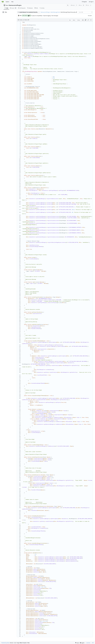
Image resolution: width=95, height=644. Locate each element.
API (93, 643)
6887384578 (26, 16)
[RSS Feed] (68, 5)
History (79, 20)
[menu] (77, 643)
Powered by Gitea (5, 643)
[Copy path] (76, 12)
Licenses (88, 643)
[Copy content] (86, 20)
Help (12, 2)
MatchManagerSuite (55, 12)
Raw (70, 20)
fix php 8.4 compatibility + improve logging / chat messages (45, 16)
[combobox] (86, 12)
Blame (74, 20)
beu (7, 5)
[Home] (3, 2)
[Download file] (83, 20)
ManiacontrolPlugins (15, 5)
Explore (7, 2)
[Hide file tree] (3, 12)
